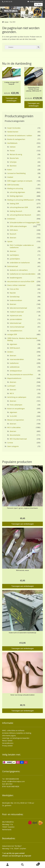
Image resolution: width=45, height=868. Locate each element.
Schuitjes (13, 162)
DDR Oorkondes (13, 185)
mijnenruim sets (16, 316)
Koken (10, 170)
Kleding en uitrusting (15, 188)
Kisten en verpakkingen (16, 409)
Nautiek (13, 293)
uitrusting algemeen (17, 192)
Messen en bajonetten (16, 420)
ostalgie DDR (12, 334)
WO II (12, 393)
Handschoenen (13, 132)
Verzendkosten (8, 743)
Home (6, 22)
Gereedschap (15, 297)
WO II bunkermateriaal (18, 439)
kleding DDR (14, 204)
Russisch (13, 234)
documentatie (15, 435)
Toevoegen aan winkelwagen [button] (11, 99)
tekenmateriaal (15, 323)
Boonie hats (14, 158)
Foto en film (14, 289)
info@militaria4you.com (16, 781)
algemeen (13, 344)
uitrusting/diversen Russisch (20, 215)
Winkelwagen (35, 863)
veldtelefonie (15, 367)
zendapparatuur (16, 371)
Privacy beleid (7, 746)
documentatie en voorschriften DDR (21, 281)
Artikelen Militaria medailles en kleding (17, 733)
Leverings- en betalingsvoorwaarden (16, 738)
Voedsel (10, 177)
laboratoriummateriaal (18, 308)
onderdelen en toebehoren (20, 263)
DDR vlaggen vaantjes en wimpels (20, 181)
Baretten (13, 166)
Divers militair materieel (16, 285)
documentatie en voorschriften (21, 375)
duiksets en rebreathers (19, 270)
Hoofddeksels (12, 143)
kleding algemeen (16, 196)
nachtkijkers (14, 255)
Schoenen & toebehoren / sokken (20, 136)
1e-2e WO (13, 416)
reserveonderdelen (17, 359)
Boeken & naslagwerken (16, 139)
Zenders (10, 352)
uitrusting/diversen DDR (19, 207)
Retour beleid (7, 741)
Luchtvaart (11, 386)
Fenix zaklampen (16, 405)
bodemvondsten (16, 300)
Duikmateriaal (13, 266)
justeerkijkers (15, 259)
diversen (13, 238)
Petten (12, 151)
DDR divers (14, 230)
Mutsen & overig (16, 154)
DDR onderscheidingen (18, 226)
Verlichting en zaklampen (17, 397)
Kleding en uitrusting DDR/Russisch (20, 200)
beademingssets (16, 278)
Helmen (13, 147)
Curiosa (10, 443)
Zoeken (23, 865)
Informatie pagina (9, 736)
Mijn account (8, 865)
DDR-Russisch (15, 348)
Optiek (10, 241)
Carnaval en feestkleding (16, 173)
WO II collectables (14, 427)
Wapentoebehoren (14, 378)
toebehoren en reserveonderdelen (22, 274)
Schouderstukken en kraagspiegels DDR (25, 222)
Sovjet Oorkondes (14, 128)
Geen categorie (13, 446)
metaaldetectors (16, 331)
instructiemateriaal (17, 327)
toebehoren (14, 363)
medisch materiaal (17, 312)
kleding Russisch (16, 211)
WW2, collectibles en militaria (13, 730)
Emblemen (11, 219)
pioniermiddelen (16, 319)
